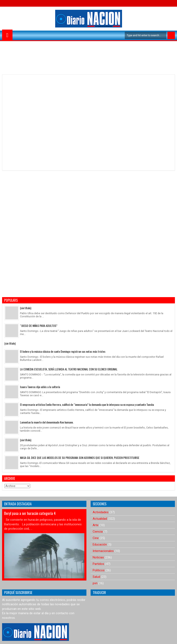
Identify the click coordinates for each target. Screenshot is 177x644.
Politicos (99, 570)
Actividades (101, 512)
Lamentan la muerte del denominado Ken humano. (47, 422)
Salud (96, 577)
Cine (96, 538)
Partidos (98, 564)
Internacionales (103, 551)
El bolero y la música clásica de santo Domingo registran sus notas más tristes (63, 351)
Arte (96, 525)
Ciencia (98, 532)
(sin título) (26, 308)
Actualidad (100, 519)
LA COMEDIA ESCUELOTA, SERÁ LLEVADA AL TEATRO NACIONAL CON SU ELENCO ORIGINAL (69, 369)
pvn (95, 583)
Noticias (98, 557)
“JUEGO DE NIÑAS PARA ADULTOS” (39, 326)
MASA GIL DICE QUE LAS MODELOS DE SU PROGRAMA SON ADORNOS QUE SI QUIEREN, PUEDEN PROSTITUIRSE (80, 458)
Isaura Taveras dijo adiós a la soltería (40, 387)
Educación (100, 544)
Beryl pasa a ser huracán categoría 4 (30, 513)
